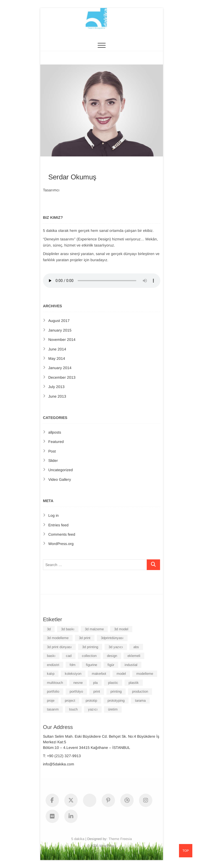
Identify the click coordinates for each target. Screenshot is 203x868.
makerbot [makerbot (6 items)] (99, 674)
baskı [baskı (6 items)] (51, 656)
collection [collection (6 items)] (89, 656)
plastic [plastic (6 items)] (113, 683)
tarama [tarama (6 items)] (140, 701)
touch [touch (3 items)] (73, 709)
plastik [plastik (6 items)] (134, 683)
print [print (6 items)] (97, 691)
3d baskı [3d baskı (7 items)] (68, 629)
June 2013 (57, 396)
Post (52, 451)
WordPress (108, 846)
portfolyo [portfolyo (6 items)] (76, 691)
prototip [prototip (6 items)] (91, 701)
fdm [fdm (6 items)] (73, 665)
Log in (53, 515)
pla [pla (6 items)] (95, 683)
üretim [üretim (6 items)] (113, 709)
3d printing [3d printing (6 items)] (90, 647)
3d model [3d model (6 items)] (121, 629)
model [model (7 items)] (121, 674)
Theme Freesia (120, 839)
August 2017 (59, 321)
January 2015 (60, 330)
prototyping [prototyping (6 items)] (116, 701)
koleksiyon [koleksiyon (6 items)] (73, 674)
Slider (53, 461)
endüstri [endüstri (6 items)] (53, 665)
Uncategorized (61, 470)
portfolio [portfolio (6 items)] (53, 691)
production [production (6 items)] (140, 691)
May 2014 (57, 358)
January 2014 (60, 368)
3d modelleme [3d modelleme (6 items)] (58, 638)
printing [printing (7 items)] (116, 691)
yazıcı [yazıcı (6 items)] (93, 709)
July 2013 (56, 387)
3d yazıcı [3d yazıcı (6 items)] (116, 647)
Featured (56, 442)
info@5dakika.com (59, 764)
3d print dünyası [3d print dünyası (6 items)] (59, 647)
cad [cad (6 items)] (69, 656)
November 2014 (62, 340)
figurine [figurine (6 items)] (91, 665)
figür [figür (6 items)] (111, 665)
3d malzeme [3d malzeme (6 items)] (94, 629)
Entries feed (58, 525)
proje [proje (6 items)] (51, 701)
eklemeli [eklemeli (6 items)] (134, 656)
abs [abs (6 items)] (136, 647)
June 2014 (57, 349)
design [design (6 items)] (112, 656)
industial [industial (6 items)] (131, 665)
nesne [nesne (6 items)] (78, 683)
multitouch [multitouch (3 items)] (55, 683)
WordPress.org (61, 544)
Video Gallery (60, 479)
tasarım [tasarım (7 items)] (53, 709)
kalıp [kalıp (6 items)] (51, 674)
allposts (55, 432)
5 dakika (78, 839)
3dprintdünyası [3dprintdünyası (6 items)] (112, 638)
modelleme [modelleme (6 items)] (145, 674)
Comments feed (62, 534)
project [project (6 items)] (70, 701)
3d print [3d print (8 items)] (85, 638)
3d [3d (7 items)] (49, 629)
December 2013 (62, 377)
